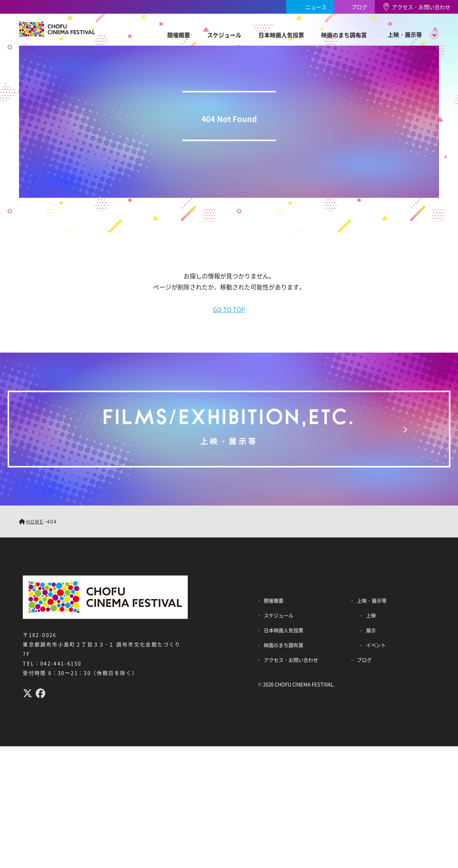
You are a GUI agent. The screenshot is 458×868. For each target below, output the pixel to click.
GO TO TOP (229, 309)
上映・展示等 (405, 34)
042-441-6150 (61, 663)
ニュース (316, 7)
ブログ (359, 7)
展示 (371, 630)
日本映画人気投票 (281, 35)
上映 (371, 615)
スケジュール (224, 35)
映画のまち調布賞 (344, 35)
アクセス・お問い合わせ (421, 7)
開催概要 (179, 35)
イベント (376, 645)
